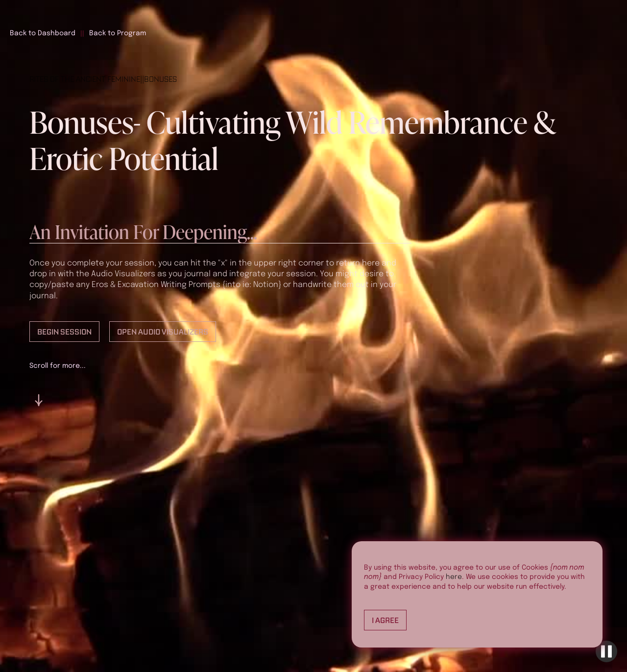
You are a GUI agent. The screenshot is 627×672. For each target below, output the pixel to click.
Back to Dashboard (43, 33)
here (454, 577)
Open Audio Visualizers (163, 332)
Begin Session (64, 332)
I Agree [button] (385, 620)
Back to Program (118, 33)
